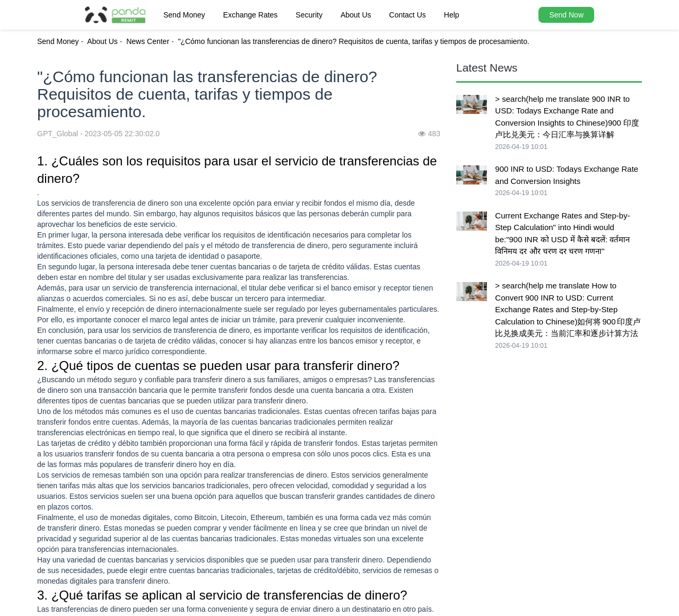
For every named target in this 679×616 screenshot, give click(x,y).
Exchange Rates (251, 15)
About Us (356, 15)
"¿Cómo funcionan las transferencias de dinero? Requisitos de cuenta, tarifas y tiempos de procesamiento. (354, 41)
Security (309, 15)
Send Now (566, 15)
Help (452, 15)
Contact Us (408, 15)
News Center (148, 41)
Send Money (184, 15)
